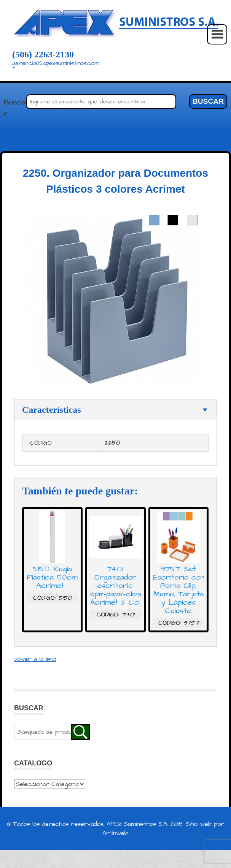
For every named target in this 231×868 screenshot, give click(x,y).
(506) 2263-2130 (43, 54)
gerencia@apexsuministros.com (56, 63)
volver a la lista (35, 659)
